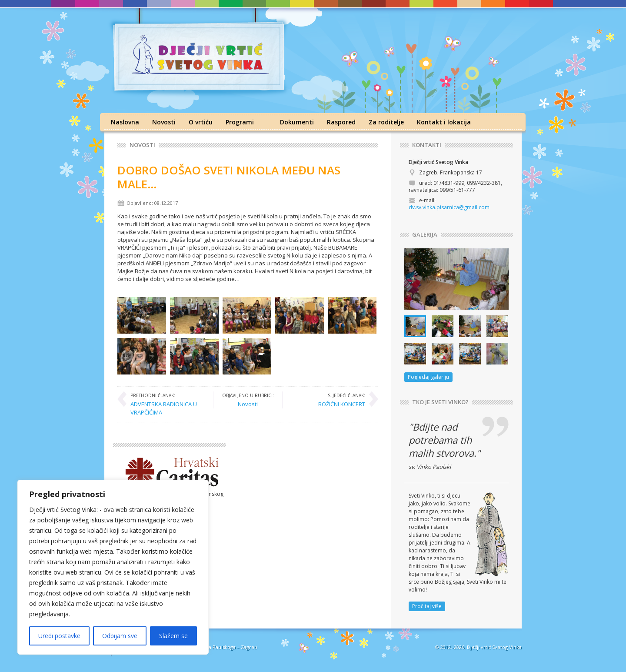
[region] (113, 567)
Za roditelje (386, 122)
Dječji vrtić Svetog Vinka (494, 647)
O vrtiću (201, 122)
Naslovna (125, 122)
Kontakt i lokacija (444, 122)
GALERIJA (425, 235)
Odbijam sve (120, 636)
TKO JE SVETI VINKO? (440, 402)
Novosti (164, 122)
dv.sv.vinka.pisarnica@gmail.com (449, 207)
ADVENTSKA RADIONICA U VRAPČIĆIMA (167, 404)
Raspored (341, 122)
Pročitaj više (427, 606)
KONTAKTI (427, 145)
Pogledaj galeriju (428, 377)
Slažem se (173, 636)
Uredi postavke (59, 636)
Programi (240, 122)
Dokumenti (297, 122)
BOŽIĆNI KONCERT (342, 400)
